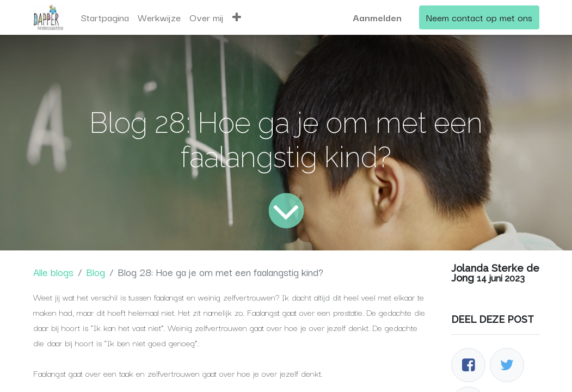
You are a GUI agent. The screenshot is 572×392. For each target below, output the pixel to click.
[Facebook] (468, 365)
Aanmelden (377, 17)
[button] (237, 17)
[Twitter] (507, 365)
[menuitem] (105, 17)
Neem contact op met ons (479, 17)
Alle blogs (53, 272)
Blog (96, 272)
